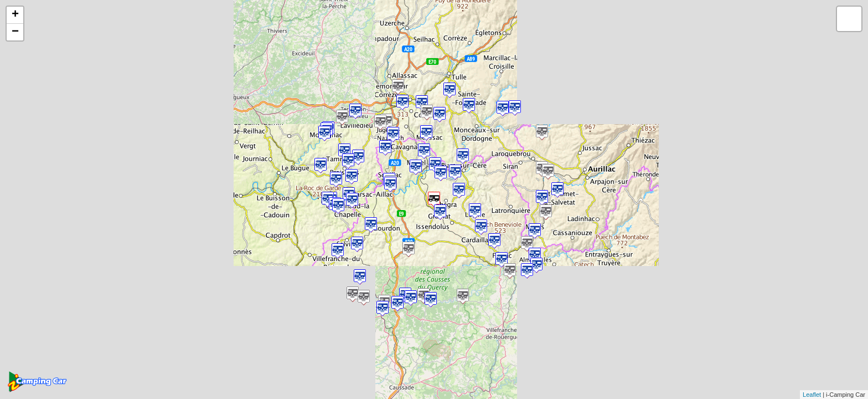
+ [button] (15, 15)
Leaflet (812, 395)
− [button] (15, 32)
